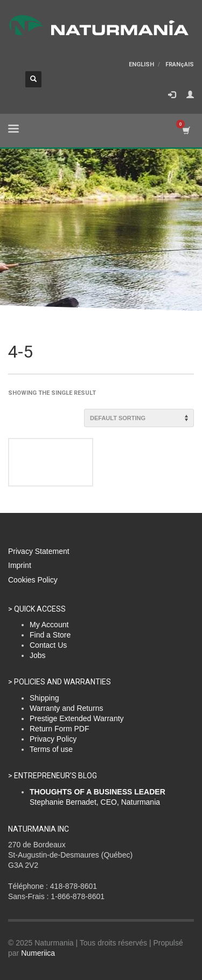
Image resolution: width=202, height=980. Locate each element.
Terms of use (51, 749)
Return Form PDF (59, 729)
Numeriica (38, 953)
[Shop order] (139, 418)
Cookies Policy (33, 580)
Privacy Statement (39, 551)
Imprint (20, 565)
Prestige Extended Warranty (77, 718)
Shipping (44, 698)
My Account (49, 625)
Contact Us (48, 645)
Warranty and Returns (66, 708)
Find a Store (50, 635)
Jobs (38, 655)
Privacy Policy (53, 739)
